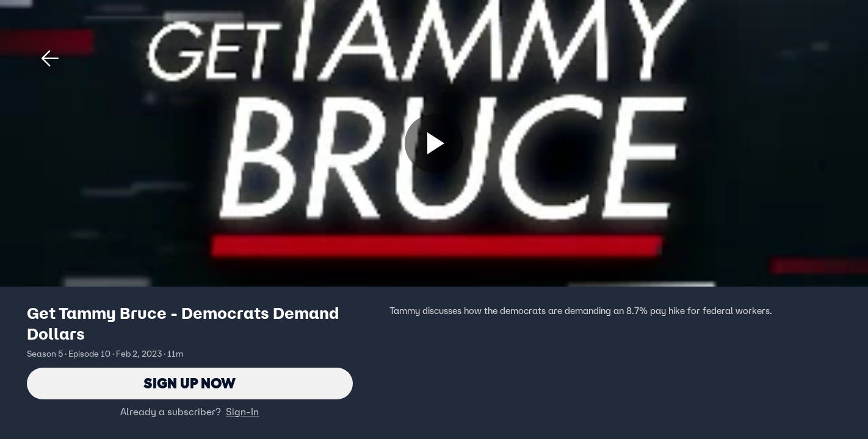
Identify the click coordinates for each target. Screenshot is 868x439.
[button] (50, 59)
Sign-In (242, 412)
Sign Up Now (190, 383)
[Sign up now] (434, 143)
